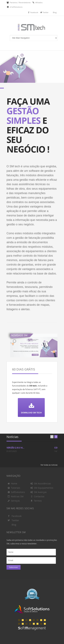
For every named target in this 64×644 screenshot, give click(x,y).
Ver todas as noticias (49, 465)
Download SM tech (31, 407)
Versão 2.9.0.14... (15, 448)
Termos (36, 501)
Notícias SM (15, 496)
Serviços (14, 501)
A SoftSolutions (16, 7)
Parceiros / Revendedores (20, 2)
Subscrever (14, 567)
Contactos (37, 496)
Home (12, 483)
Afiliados (39, 2)
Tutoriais (14, 488)
